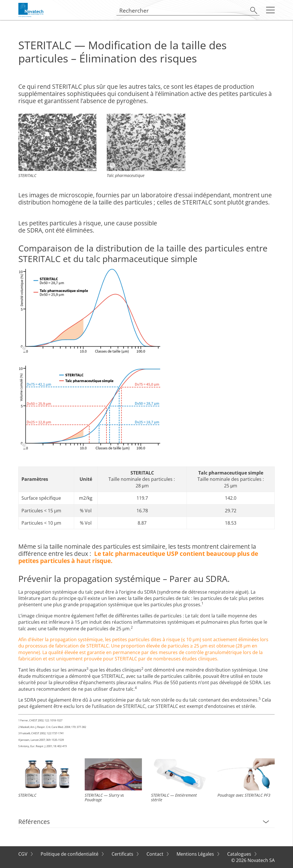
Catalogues (240, 854)
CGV (23, 854)
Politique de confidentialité (70, 854)
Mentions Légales (196, 854)
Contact (156, 854)
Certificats (123, 854)
